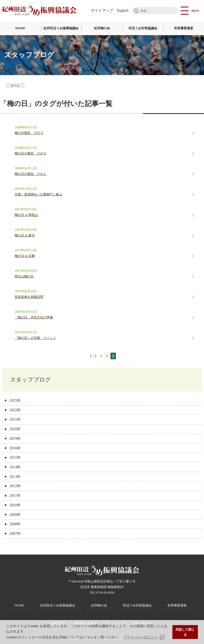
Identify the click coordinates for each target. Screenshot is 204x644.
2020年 (15, 429)
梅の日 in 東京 (25, 235)
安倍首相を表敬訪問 (29, 297)
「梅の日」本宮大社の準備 (34, 317)
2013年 (15, 477)
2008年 (15, 524)
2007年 (15, 534)
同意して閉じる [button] (185, 632)
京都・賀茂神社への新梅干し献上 (39, 194)
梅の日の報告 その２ (31, 153)
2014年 (15, 467)
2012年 (15, 486)
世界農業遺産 (184, 28)
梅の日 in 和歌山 (26, 215)
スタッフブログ (31, 380)
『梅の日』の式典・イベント (35, 338)
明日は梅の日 (24, 276)
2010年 (15, 505)
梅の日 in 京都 (25, 256)
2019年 (15, 438)
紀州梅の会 (102, 28)
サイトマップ (102, 11)
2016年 (15, 448)
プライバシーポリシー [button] (141, 637)
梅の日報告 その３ (29, 133)
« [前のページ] (101, 356)
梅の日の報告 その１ (31, 174)
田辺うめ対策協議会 (143, 28)
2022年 (15, 410)
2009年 (15, 515)
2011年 (15, 495)
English (123, 11)
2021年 (15, 419)
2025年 (15, 400)
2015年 (15, 457)
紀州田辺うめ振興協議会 (61, 28)
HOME (20, 28)
